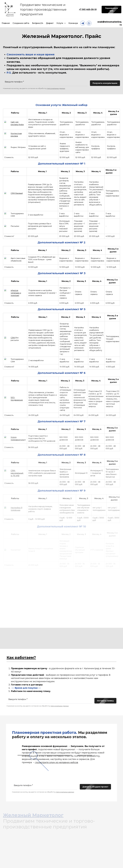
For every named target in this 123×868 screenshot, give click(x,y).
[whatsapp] (89, 23)
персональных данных (56, 88)
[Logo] (10, 10)
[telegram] (83, 23)
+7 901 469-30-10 (88, 9)
